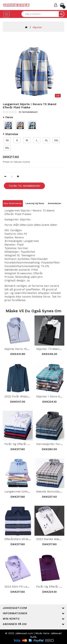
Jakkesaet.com (24, 633)
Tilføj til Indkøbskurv (24, 186)
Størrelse (12, 134)
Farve (9, 117)
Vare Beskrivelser (13, 203)
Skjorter (37, 27)
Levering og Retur (35, 203)
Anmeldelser (55, 203)
